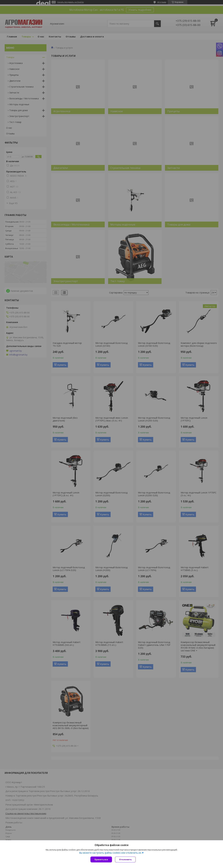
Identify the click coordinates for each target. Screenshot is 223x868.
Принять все (101, 859)
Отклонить (125, 859)
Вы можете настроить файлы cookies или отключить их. (110, 853)
